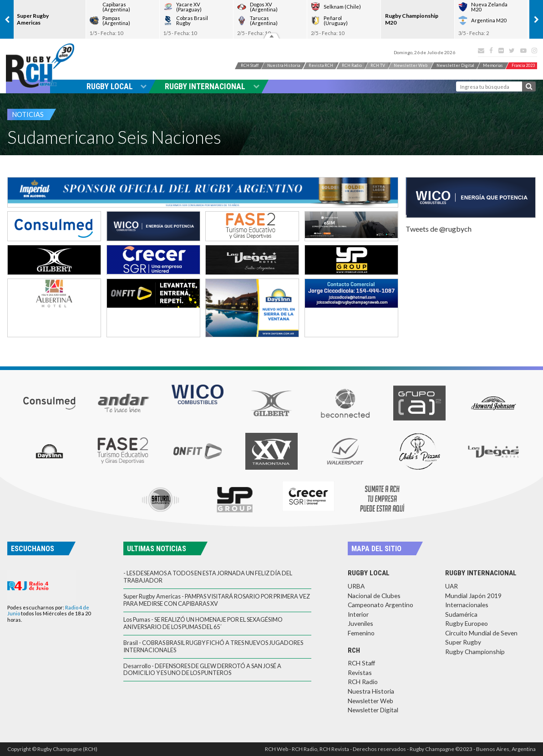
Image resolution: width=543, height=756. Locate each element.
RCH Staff (225, 66)
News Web (423, 66)
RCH (354, 650)
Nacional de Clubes (374, 596)
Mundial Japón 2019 (473, 596)
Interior (358, 614)
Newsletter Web (370, 701)
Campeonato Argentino (381, 605)
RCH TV (383, 66)
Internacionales (467, 605)
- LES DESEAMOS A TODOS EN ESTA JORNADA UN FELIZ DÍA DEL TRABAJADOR (208, 577)
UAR (452, 586)
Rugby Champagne (41, 66)
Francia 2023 (518, 75)
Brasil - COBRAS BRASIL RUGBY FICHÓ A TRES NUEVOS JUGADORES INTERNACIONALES (213, 646)
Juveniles (360, 623)
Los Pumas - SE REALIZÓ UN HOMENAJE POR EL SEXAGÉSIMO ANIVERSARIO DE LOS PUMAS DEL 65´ (203, 623)
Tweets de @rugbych (439, 229)
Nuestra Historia (267, 66)
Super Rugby (463, 642)
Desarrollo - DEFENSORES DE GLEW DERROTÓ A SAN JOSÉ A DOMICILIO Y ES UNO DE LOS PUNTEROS (202, 669)
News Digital (476, 66)
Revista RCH (313, 66)
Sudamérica (461, 614)
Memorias (521, 66)
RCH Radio (351, 66)
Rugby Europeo (467, 623)
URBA (356, 586)
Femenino (361, 633)
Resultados (272, 35)
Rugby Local (117, 86)
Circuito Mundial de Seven (481, 633)
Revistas (360, 672)
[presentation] (7, 19)
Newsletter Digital (373, 710)
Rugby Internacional (212, 86)
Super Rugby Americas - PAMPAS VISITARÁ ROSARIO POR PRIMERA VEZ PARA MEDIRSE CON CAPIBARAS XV (217, 600)
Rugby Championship (475, 652)
